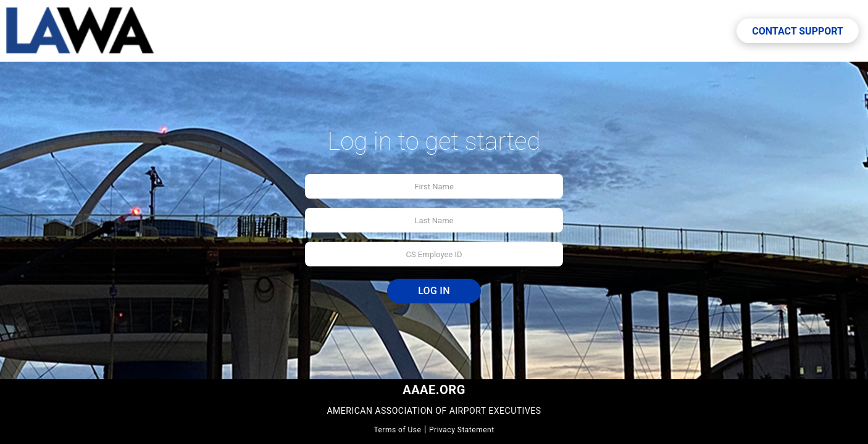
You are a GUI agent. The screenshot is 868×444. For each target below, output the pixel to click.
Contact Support (798, 31)
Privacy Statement (462, 430)
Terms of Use (397, 430)
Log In (434, 291)
